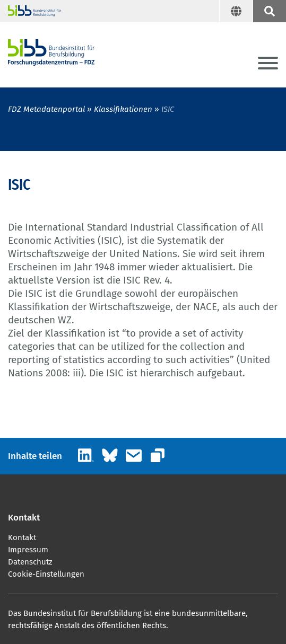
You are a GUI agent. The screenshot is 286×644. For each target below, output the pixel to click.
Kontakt (22, 537)
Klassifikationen (123, 109)
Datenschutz (30, 562)
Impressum (28, 550)
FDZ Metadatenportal (46, 109)
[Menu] (268, 64)
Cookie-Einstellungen (46, 574)
